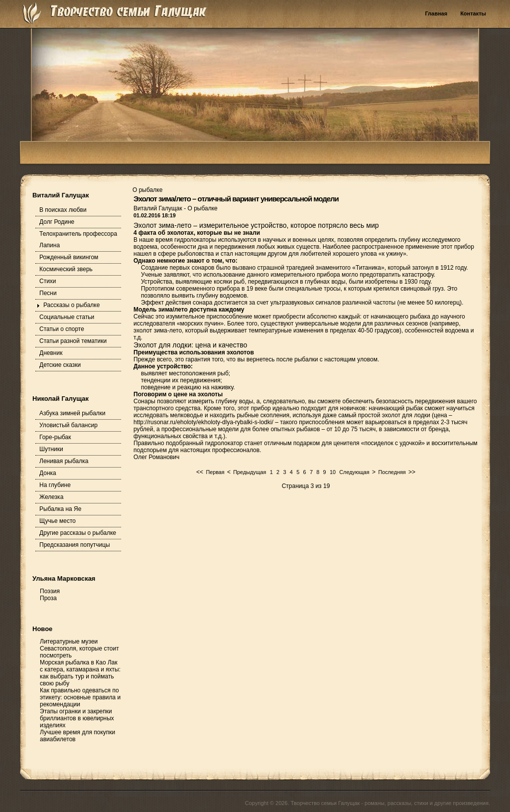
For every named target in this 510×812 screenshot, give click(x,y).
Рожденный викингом (69, 257)
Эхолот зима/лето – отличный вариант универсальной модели (236, 199)
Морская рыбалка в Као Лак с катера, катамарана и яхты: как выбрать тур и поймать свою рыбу (80, 673)
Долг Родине (57, 222)
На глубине (55, 485)
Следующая (354, 472)
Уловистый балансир (68, 425)
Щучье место (58, 521)
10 (333, 472)
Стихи (48, 281)
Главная (436, 13)
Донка (48, 473)
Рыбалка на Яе (60, 509)
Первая (215, 472)
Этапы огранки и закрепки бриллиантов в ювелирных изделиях (77, 718)
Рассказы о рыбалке (71, 305)
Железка (51, 497)
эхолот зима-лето (158, 330)
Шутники (51, 449)
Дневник (51, 353)
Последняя (392, 472)
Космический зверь (66, 269)
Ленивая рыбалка (64, 461)
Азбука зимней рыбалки (72, 413)
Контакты (473, 13)
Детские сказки (60, 365)
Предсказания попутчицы (75, 545)
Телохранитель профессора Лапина (78, 240)
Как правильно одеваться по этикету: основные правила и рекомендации (80, 697)
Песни (48, 293)
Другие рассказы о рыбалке (78, 533)
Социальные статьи (67, 317)
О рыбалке (202, 208)
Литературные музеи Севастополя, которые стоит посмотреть (79, 649)
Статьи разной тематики (73, 341)
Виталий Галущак (159, 208)
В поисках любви (63, 210)
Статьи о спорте (62, 329)
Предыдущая (250, 472)
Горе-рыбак (55, 437)
